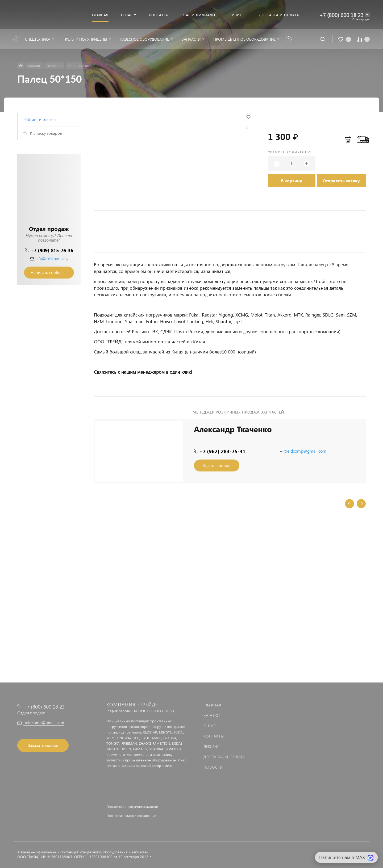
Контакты (214, 736)
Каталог (212, 715)
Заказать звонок (43, 745)
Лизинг (211, 746)
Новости (213, 767)
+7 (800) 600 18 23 (341, 15)
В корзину (292, 181)
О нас (210, 726)
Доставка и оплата (224, 757)
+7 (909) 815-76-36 (52, 250)
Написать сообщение (51, 272)
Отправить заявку (341, 181)
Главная (212, 705)
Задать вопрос (217, 465)
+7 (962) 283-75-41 (222, 451)
